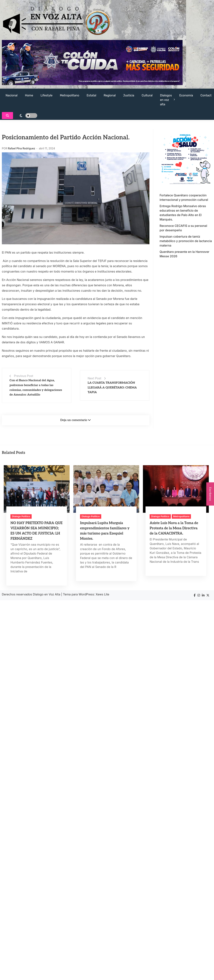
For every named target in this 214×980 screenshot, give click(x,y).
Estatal (91, 95)
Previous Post (24, 376)
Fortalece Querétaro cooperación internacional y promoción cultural (184, 197)
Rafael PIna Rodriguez (22, 148)
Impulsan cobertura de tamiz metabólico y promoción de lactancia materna (186, 241)
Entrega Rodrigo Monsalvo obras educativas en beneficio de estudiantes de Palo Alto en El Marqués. (183, 213)
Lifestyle (47, 95)
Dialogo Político (21, 516)
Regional (110, 95)
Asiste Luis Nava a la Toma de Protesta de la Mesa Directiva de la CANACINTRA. (174, 528)
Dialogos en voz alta (166, 100)
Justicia (129, 95)
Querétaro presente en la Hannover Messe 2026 (185, 254)
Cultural (147, 95)
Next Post (94, 378)
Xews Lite (102, 594)
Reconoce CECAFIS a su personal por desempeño (183, 228)
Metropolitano (70, 95)
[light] (26, 116)
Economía (186, 95)
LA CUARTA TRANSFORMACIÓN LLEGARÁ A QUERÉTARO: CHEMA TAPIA (112, 388)
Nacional (12, 95)
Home (29, 95)
